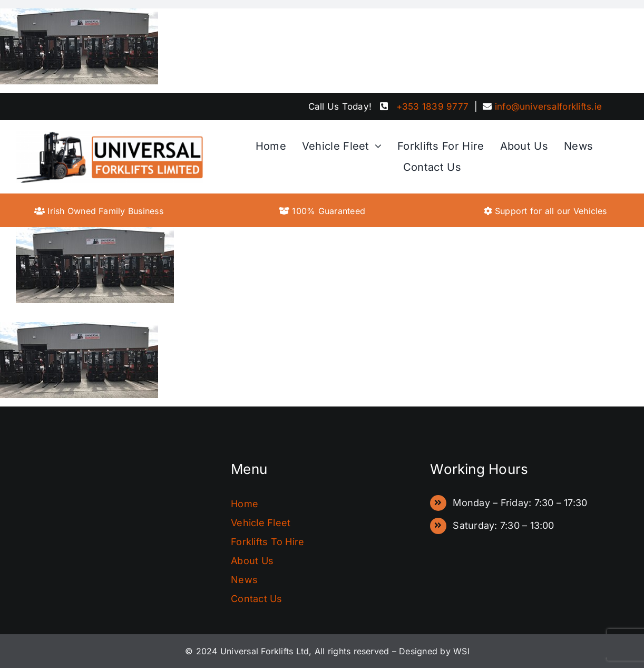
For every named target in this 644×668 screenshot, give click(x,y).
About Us (252, 561)
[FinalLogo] (110, 135)
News (244, 580)
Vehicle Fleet (261, 523)
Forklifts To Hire (267, 542)
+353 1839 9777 (432, 107)
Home (245, 504)
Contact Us (256, 599)
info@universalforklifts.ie (548, 107)
